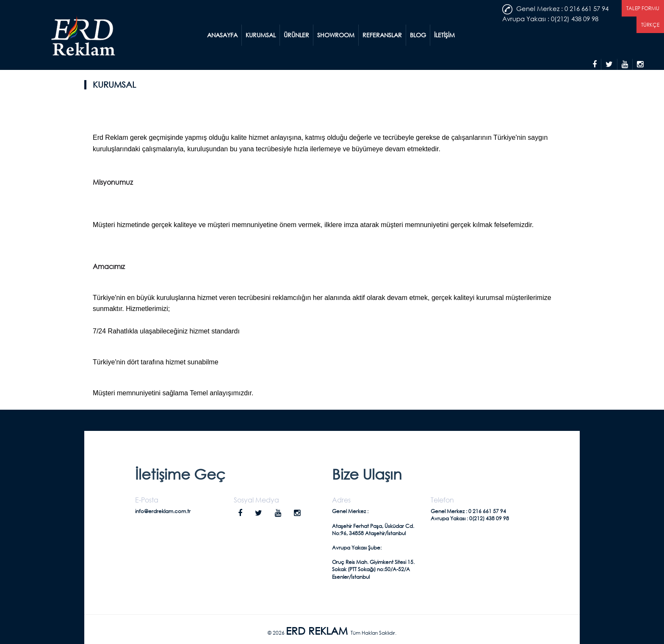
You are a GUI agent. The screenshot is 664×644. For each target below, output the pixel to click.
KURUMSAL (261, 35)
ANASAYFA (222, 35)
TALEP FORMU (643, 8)
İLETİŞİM (444, 35)
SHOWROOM (336, 35)
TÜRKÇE (650, 25)
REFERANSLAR (382, 35)
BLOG (418, 35)
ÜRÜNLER (296, 35)
